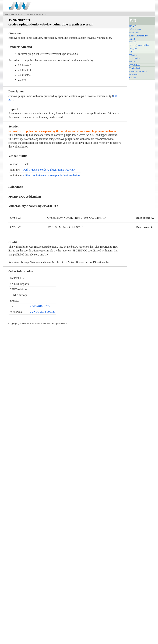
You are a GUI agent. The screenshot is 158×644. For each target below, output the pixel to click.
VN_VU (133, 49)
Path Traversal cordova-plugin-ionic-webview (49, 170)
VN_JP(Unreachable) (139, 45)
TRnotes (133, 55)
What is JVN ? (136, 29)
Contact (133, 78)
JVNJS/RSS (135, 65)
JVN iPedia (134, 58)
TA (131, 52)
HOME (133, 26)
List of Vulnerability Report (138, 37)
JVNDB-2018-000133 (43, 312)
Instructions (135, 33)
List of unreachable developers (138, 73)
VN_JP (133, 42)
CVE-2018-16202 (41, 306)
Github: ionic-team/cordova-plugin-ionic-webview (52, 175)
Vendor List (135, 68)
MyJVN (133, 62)
